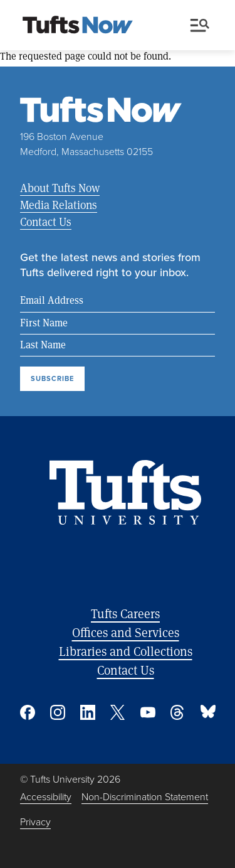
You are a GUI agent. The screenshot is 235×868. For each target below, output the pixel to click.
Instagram (58, 712)
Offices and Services (126, 632)
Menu (200, 25)
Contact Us (46, 222)
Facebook (28, 712)
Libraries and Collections (126, 651)
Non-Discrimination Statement (145, 797)
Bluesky (208, 712)
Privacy (35, 822)
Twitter (118, 712)
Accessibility (46, 797)
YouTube (148, 712)
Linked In (88, 712)
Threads (178, 712)
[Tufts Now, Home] (78, 26)
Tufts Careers (125, 613)
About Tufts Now (60, 188)
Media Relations (59, 205)
